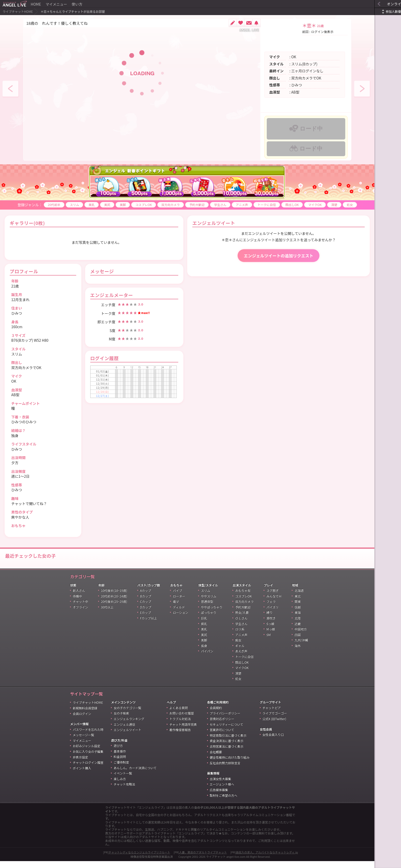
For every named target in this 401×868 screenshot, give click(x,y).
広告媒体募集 (219, 797)
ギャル (240, 652)
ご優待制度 (121, 769)
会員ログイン (82, 720)
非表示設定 (80, 764)
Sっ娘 (270, 630)
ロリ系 (240, 636)
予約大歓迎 (186, 205)
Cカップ (146, 608)
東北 (297, 603)
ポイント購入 (82, 775)
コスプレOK (133, 205)
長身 (204, 652)
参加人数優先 (371, 11)
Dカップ (146, 614)
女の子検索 (121, 720)
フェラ (271, 608)
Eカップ (145, 619)
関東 (297, 608)
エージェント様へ (222, 791)
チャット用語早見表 (183, 731)
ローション (180, 619)
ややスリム (208, 603)
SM (268, 641)
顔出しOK (281, 205)
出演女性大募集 (220, 786)
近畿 (297, 630)
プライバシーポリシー (225, 720)
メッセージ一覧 (83, 742)
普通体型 (207, 608)
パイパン (207, 658)
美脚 (112, 205)
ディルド (179, 614)
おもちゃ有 (243, 597)
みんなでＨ (274, 603)
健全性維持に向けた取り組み (230, 764)
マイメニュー (56, 4)
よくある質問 (179, 715)
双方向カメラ (159, 205)
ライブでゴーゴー (275, 720)
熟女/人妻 (242, 619)
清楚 (323, 205)
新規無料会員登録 (85, 715)
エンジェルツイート (127, 736)
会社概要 (216, 759)
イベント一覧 (123, 780)
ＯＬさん (241, 625)
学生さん (209, 205)
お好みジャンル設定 (86, 753)
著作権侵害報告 (180, 736)
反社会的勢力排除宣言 (225, 770)
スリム (63, 205)
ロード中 (299, 129)
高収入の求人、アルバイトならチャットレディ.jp (267, 859)
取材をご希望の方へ (224, 802)
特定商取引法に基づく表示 (228, 742)
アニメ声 (231, 205)
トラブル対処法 (180, 726)
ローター (179, 603)
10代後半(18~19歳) (114, 597)
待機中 (77, 603)
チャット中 (80, 608)
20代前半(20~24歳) (114, 603)
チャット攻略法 (124, 791)
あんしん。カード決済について (135, 775)
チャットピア (272, 715)
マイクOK (304, 205)
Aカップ (145, 597)
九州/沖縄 (301, 647)
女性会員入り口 (273, 741)
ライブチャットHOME (18, 11)
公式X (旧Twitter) (274, 726)
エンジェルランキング (129, 726)
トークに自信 (255, 205)
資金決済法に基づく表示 (227, 747)
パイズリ (272, 614)
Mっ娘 (271, 636)
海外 (297, 652)
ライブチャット (216, 863)
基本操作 (120, 758)
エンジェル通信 (124, 731)
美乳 (81, 205)
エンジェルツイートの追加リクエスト (261, 262)
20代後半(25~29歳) (114, 608)
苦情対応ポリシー (222, 726)
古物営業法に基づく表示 (227, 753)
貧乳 (204, 630)
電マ (176, 608)
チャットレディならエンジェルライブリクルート (140, 859)
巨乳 (204, 625)
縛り (269, 619)
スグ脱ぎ (272, 597)
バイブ (177, 597)
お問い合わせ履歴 (182, 720)
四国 (297, 641)
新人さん (79, 597)
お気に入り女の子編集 (88, 758)
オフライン (80, 614)
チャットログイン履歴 (88, 769)
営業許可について (222, 736)
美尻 (96, 205)
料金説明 (120, 763)
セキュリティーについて (226, 731)
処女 (14, 212)
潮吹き (271, 625)
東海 (297, 619)
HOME (36, 4)
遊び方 (118, 752)
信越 (297, 614)
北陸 (297, 625)
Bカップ (146, 603)
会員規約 (216, 715)
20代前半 (43, 205)
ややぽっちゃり (211, 614)
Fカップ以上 (148, 625)
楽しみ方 (120, 786)
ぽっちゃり (208, 619)
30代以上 (107, 614)
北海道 (299, 597)
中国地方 (300, 636)
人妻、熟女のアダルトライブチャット (203, 859)
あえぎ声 (241, 658)
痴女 (238, 647)
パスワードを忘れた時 (88, 736)
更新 (395, 12)
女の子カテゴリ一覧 (127, 715)
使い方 (77, 4)
